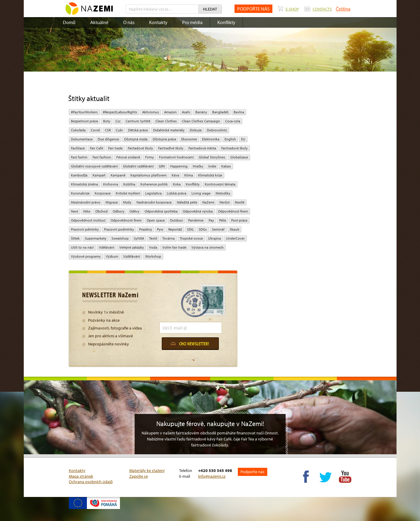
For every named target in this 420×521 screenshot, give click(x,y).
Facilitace (78, 148)
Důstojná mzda (136, 139)
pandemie (196, 220)
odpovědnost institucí (88, 220)
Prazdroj (146, 229)
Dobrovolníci (217, 130)
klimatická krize (210, 175)
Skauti (235, 229)
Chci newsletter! (190, 344)
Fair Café (97, 148)
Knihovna (111, 184)
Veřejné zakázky (132, 247)
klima (189, 175)
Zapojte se (139, 476)
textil (153, 238)
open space (156, 220)
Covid (95, 130)
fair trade (115, 148)
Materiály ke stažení (147, 470)
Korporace (103, 193)
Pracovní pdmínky (85, 229)
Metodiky (223, 193)
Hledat (210, 9)
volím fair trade (174, 247)
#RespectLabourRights (120, 112)
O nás (129, 22)
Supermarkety (96, 238)
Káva (175, 175)
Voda (153, 247)
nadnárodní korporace (154, 202)
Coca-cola (233, 121)
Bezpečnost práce (84, 121)
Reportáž (175, 229)
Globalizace (239, 157)
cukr (119, 130)
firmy (150, 157)
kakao (226, 166)
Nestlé (240, 202)
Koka (177, 184)
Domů (69, 22)
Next (75, 211)
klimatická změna (84, 184)
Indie (212, 166)
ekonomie (189, 139)
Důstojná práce (164, 139)
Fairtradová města (202, 148)
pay (211, 220)
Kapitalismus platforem (149, 175)
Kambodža (79, 175)
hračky (198, 166)
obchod (101, 211)
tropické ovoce (191, 238)
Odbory (119, 211)
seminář (218, 229)
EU (243, 139)
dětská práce (138, 130)
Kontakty (158, 22)
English (230, 139)
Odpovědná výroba (198, 211)
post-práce (239, 220)
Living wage (201, 193)
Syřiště (139, 238)
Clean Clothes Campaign (201, 121)
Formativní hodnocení (176, 157)
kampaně (118, 175)
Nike (87, 211)
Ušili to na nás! (82, 247)
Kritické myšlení (128, 193)
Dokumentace (82, 139)
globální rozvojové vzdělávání (94, 166)
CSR (108, 130)
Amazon (170, 112)
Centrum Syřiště (138, 121)
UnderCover (235, 238)
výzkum (112, 256)
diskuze (196, 130)
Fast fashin (79, 157)
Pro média (192, 22)
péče (223, 220)
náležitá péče (187, 202)
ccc (118, 121)
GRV (162, 166)
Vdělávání (107, 247)
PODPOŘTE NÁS (253, 9)
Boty (107, 121)
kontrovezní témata (220, 184)
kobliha (129, 184)
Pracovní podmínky (119, 229)
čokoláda (78, 130)
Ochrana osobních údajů (91, 482)
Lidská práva (177, 193)
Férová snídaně (128, 157)
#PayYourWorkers (84, 112)
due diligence (108, 139)
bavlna (239, 112)
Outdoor (176, 220)
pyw (160, 229)
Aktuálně (99, 22)
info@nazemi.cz (212, 476)
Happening (179, 166)
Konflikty (226, 22)
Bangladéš (220, 112)
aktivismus (151, 112)
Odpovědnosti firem (126, 220)
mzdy (127, 202)
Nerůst (225, 202)
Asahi (186, 112)
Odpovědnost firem (233, 211)
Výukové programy (86, 256)
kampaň (99, 175)
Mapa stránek (81, 476)
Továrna (169, 238)
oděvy (135, 211)
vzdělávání (132, 256)
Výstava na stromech (208, 247)
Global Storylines (212, 157)
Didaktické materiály (169, 130)
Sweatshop (120, 238)
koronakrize (80, 193)
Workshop (153, 256)
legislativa (153, 193)
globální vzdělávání (138, 166)
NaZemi (208, 202)
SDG (190, 229)
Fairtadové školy (140, 148)
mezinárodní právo (86, 202)
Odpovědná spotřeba (161, 211)
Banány (201, 112)
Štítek (75, 238)
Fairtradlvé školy (171, 148)
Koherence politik (154, 184)
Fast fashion (102, 157)
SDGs (203, 229)
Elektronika (211, 139)
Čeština (343, 9)
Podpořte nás (253, 472)
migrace (112, 202)
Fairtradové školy (235, 148)
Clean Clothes (166, 121)
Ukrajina (215, 238)
